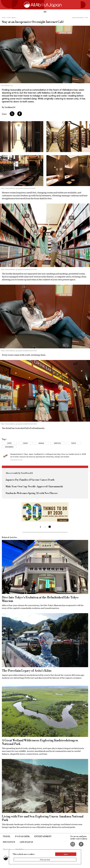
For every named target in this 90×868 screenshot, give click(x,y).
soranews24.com (16, 460)
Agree (66, 854)
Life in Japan (26, 842)
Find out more (45, 860)
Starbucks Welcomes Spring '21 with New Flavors (32, 493)
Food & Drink (22, 837)
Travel (7, 837)
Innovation (9, 842)
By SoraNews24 (9, 107)
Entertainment (43, 837)
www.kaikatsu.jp (7, 85)
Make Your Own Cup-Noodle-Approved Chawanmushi (34, 487)
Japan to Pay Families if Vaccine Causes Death (30, 480)
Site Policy (20, 849)
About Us (7, 849)
